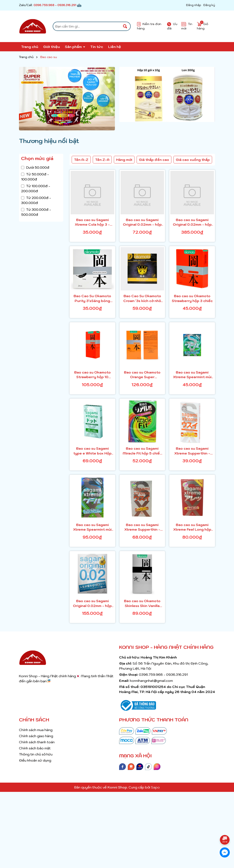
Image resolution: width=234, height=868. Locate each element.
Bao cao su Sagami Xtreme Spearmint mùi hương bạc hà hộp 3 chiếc (192, 375)
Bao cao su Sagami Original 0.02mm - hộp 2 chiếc (142, 222)
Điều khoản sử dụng (35, 760)
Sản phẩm (74, 47)
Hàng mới (124, 160)
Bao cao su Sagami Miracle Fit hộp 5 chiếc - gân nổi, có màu (142, 451)
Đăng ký (209, 5)
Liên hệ (115, 47)
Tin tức (97, 47)
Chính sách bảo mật (35, 748)
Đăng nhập (194, 5)
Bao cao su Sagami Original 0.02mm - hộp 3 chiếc (92, 603)
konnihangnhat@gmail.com (151, 681)
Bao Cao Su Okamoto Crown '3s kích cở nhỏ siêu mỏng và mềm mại (142, 298)
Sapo (155, 787)
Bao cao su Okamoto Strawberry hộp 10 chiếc (92, 375)
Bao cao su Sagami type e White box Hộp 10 (92, 451)
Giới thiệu (52, 47)
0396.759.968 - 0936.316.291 (55, 5)
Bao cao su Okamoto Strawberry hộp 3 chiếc (192, 298)
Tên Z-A (102, 160)
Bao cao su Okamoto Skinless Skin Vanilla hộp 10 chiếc (142, 603)
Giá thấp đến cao (154, 160)
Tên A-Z (81, 160)
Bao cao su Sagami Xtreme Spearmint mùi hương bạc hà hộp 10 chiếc (92, 527)
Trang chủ (30, 47)
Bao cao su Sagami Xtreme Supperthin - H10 (142, 527)
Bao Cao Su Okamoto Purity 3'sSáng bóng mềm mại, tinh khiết (92, 298)
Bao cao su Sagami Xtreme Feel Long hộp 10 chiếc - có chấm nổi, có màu (192, 527)
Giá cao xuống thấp (193, 160)
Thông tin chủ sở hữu (36, 754)
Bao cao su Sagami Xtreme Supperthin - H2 (192, 451)
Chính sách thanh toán (37, 742)
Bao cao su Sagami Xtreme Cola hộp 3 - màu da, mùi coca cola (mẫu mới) (92, 222)
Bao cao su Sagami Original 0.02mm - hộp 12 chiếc (192, 222)
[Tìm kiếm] (125, 26)
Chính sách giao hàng (36, 736)
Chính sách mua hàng (36, 730)
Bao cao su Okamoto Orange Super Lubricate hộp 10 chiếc (142, 375)
